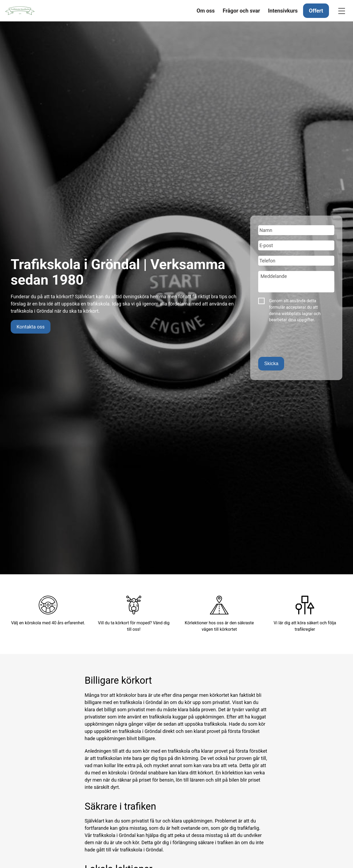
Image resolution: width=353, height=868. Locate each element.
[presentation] (299, 341)
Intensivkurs (283, 11)
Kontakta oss (31, 327)
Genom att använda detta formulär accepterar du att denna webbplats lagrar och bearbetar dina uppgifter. (295, 310)
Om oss (206, 11)
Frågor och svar (241, 11)
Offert (316, 11)
